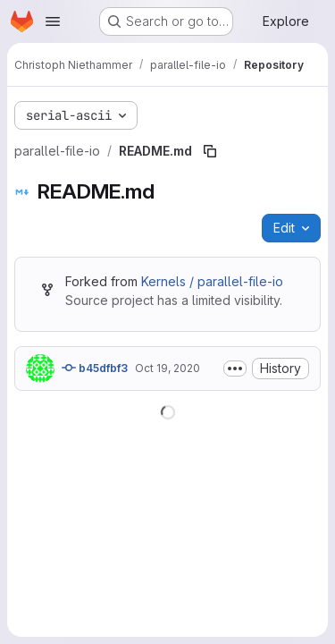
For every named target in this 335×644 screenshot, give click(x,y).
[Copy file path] (210, 151)
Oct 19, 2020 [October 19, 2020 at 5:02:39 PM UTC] (167, 368)
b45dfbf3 (95, 368)
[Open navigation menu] (53, 21)
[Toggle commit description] (235, 369)
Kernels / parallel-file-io (212, 281)
